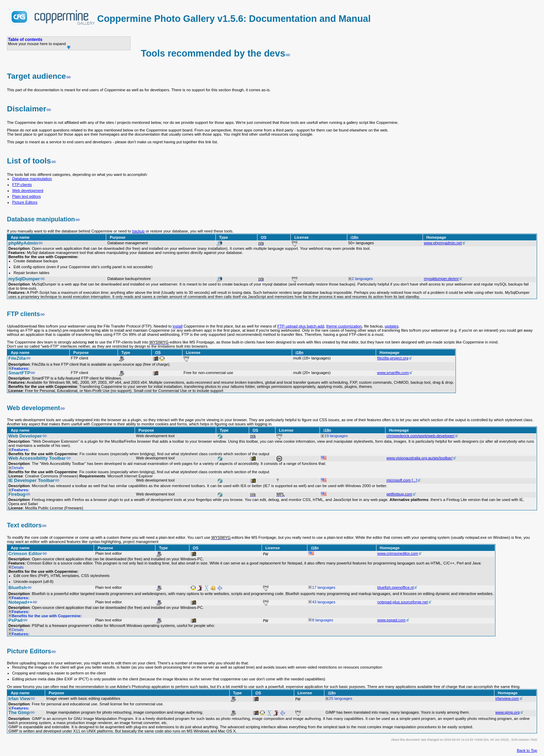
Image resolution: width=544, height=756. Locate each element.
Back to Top (527, 750)
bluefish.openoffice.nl (396, 587)
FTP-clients (22, 185)
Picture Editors (25, 202)
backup (138, 231)
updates (392, 326)
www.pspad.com (392, 620)
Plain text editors (27, 196)
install (178, 326)
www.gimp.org (508, 712)
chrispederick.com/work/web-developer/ (420, 436)
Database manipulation (32, 179)
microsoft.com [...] (402, 480)
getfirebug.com (399, 494)
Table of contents (25, 40)
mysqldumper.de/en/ (441, 279)
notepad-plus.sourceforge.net (403, 602)
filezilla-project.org (393, 358)
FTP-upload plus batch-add (301, 326)
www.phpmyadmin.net (443, 243)
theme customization (344, 326)
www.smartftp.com (393, 373)
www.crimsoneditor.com (398, 553)
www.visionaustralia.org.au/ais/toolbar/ (419, 458)
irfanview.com (507, 698)
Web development (28, 190)
